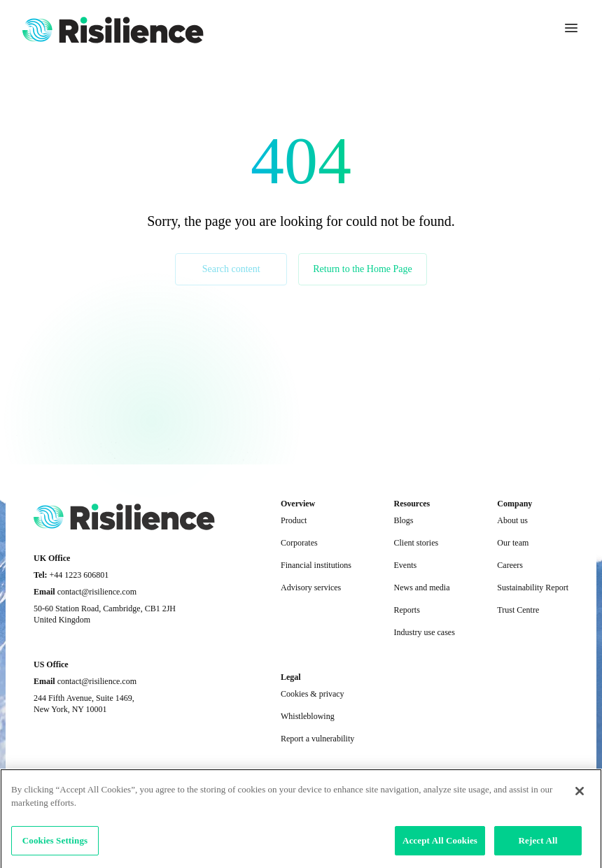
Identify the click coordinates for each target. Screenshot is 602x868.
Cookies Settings (55, 847)
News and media (421, 588)
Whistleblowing (308, 716)
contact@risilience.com (97, 592)
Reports (406, 610)
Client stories (416, 543)
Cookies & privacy (313, 694)
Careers (510, 565)
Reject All (538, 847)
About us (512, 520)
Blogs (403, 520)
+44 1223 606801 (79, 575)
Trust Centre (518, 610)
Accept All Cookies (440, 847)
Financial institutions (316, 565)
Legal (291, 677)
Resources (412, 504)
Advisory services (311, 588)
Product (294, 520)
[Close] (580, 798)
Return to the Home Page (363, 269)
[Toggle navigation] (571, 28)
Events (405, 565)
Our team (513, 543)
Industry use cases (424, 632)
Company (514, 504)
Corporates (299, 543)
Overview (298, 504)
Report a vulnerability (317, 739)
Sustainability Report (533, 588)
